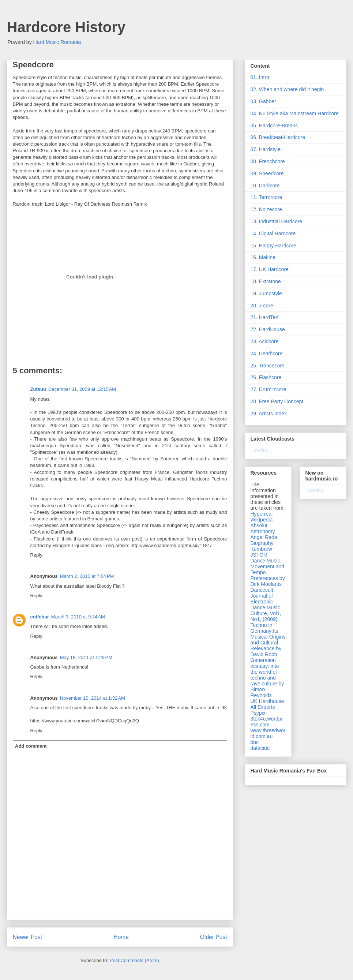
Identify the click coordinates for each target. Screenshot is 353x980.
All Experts (263, 707)
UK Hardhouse (267, 701)
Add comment (31, 746)
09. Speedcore (267, 173)
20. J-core (262, 306)
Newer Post (28, 937)
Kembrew (261, 549)
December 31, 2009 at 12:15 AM (82, 389)
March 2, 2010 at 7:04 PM (87, 576)
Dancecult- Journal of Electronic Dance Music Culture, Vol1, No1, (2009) (266, 605)
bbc (255, 742)
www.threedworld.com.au (268, 733)
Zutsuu (38, 389)
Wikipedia (262, 520)
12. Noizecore (266, 209)
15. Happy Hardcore (273, 246)
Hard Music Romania (57, 42)
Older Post (214, 937)
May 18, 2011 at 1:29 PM (86, 657)
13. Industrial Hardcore (277, 221)
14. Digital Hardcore (273, 233)
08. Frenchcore (268, 161)
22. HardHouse (268, 329)
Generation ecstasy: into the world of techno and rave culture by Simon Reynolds (267, 678)
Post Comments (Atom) (134, 960)
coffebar (40, 617)
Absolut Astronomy (263, 528)
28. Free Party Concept (277, 401)
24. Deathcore (267, 354)
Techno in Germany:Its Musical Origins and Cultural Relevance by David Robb (268, 640)
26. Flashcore (266, 377)
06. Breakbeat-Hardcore (278, 137)
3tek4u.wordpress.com (267, 722)
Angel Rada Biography (264, 540)
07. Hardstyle (266, 149)
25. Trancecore (268, 366)
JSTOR (259, 555)
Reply (36, 555)
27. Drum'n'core (268, 389)
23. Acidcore (265, 341)
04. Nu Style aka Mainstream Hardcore (295, 113)
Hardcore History (66, 27)
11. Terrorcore (266, 197)
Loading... (262, 450)
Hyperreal (262, 514)
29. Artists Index (269, 414)
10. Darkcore (265, 186)
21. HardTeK (265, 317)
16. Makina (263, 257)
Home (121, 937)
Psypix (258, 713)
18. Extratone (266, 281)
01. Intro (260, 77)
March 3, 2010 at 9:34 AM (78, 617)
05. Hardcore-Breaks (274, 126)
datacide (260, 748)
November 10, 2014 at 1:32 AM (93, 698)
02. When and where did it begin (287, 89)
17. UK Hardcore (270, 269)
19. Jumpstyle (266, 293)
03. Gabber (263, 101)
